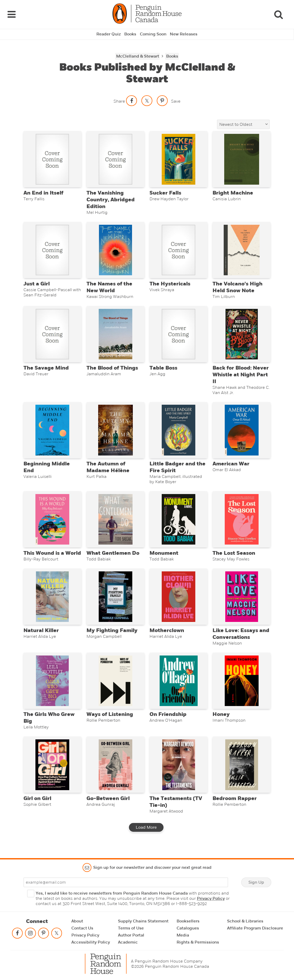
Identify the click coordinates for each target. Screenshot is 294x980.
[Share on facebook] (132, 99)
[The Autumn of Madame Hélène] (115, 432)
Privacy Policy (211, 898)
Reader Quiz (108, 33)
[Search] (278, 14)
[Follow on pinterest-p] (43, 934)
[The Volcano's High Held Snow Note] (242, 250)
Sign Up (256, 882)
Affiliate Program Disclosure (255, 928)
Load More (146, 834)
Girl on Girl (37, 806)
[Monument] (179, 523)
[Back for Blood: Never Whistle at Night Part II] (242, 335)
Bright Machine (233, 193)
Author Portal (131, 935)
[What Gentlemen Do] (115, 523)
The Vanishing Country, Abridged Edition (111, 199)
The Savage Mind (46, 370)
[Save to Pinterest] (162, 99)
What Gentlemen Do (113, 557)
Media (183, 935)
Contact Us (82, 928)
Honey (221, 720)
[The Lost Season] (242, 523)
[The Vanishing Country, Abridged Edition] (115, 158)
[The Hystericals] (179, 250)
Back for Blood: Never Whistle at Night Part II (241, 376)
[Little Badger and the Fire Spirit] (179, 432)
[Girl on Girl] (52, 771)
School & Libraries (245, 921)
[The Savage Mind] (52, 335)
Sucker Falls (165, 193)
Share (119, 100)
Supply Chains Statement (143, 921)
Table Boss (163, 370)
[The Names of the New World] (115, 250)
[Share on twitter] (147, 99)
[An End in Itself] (52, 158)
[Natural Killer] (52, 601)
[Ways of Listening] (115, 686)
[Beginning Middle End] (52, 432)
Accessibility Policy (91, 942)
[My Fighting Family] (115, 601)
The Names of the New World (109, 288)
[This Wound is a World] (52, 523)
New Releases (184, 33)
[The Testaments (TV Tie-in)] (179, 771)
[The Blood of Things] (115, 335)
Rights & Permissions (198, 942)
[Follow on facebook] (17, 934)
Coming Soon (153, 33)
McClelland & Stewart (138, 55)
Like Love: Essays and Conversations (241, 639)
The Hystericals (170, 285)
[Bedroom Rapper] (242, 771)
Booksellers (188, 921)
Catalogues (188, 928)
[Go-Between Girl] (115, 771)
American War (231, 467)
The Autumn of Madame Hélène (108, 470)
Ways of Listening (110, 720)
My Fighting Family (112, 635)
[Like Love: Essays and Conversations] (242, 601)
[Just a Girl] (52, 250)
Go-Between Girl (108, 806)
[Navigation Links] (11, 14)
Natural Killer (41, 635)
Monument (164, 557)
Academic (128, 942)
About (77, 921)
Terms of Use (131, 928)
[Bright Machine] (242, 158)
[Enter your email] (126, 882)
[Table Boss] (179, 335)
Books (130, 33)
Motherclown (167, 635)
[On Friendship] (179, 686)
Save (176, 100)
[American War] (242, 432)
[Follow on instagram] (30, 934)
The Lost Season (234, 557)
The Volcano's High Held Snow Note (237, 288)
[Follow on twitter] (57, 934)
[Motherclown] (179, 601)
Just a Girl (37, 285)
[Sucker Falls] (179, 158)
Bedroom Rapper (235, 806)
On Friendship (168, 720)
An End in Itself (43, 193)
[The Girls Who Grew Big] (52, 686)
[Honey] (242, 686)
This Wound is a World (52, 557)
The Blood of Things (112, 370)
